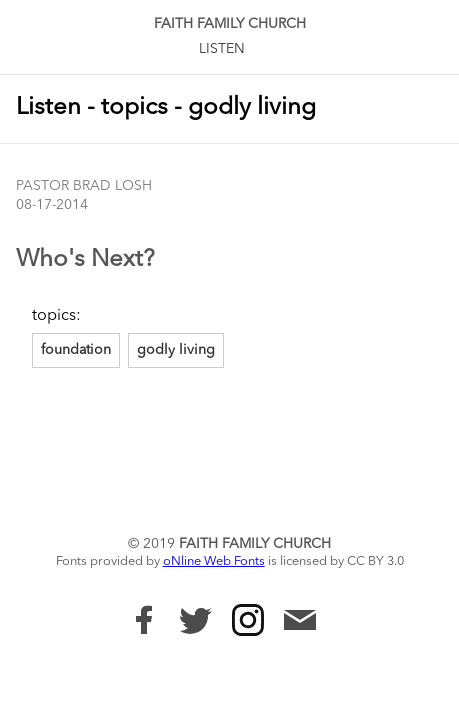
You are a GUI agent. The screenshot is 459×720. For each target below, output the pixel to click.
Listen (222, 49)
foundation (76, 350)
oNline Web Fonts (214, 561)
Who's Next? (85, 260)
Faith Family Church (230, 24)
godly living (176, 350)
